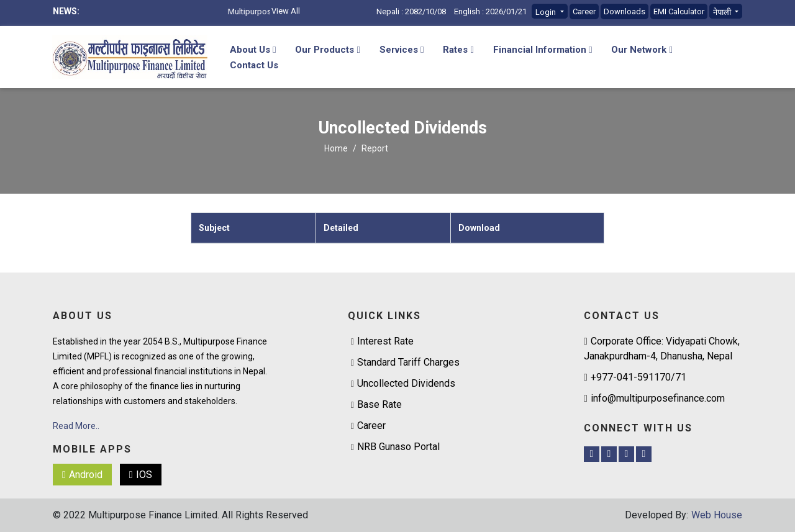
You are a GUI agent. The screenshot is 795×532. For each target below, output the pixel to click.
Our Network (642, 50)
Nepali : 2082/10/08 (411, 11)
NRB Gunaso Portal (398, 447)
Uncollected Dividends (406, 383)
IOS (141, 475)
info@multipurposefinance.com (654, 398)
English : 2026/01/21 (490, 11)
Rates (458, 50)
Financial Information (543, 50)
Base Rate (379, 404)
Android (82, 475)
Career (584, 11)
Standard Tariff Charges (408, 362)
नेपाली (723, 12)
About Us (253, 50)
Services (402, 50)
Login (547, 12)
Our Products (327, 50)
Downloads (625, 11)
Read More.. (76, 426)
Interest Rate (385, 341)
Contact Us (254, 65)
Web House (717, 515)
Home (336, 148)
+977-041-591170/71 (635, 377)
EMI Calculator (679, 11)
